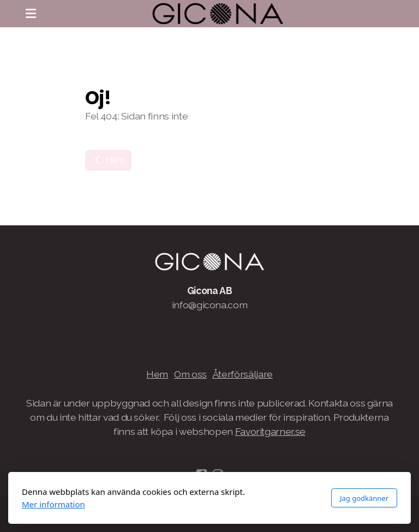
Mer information (53, 504)
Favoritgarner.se (270, 431)
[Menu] (31, 14)
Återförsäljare (243, 374)
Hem (108, 160)
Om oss (190, 374)
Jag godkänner (364, 498)
